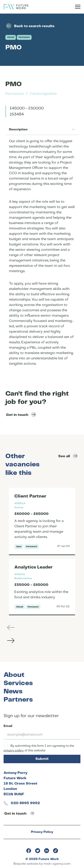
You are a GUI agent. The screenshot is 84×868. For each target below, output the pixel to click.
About (14, 675)
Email (8, 726)
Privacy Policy (42, 832)
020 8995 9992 (22, 803)
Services (18, 683)
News (13, 691)
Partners (18, 700)
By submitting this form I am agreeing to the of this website (39, 747)
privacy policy (14, 751)
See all (68, 456)
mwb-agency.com (57, 864)
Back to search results (30, 26)
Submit (42, 759)
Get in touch (21, 415)
